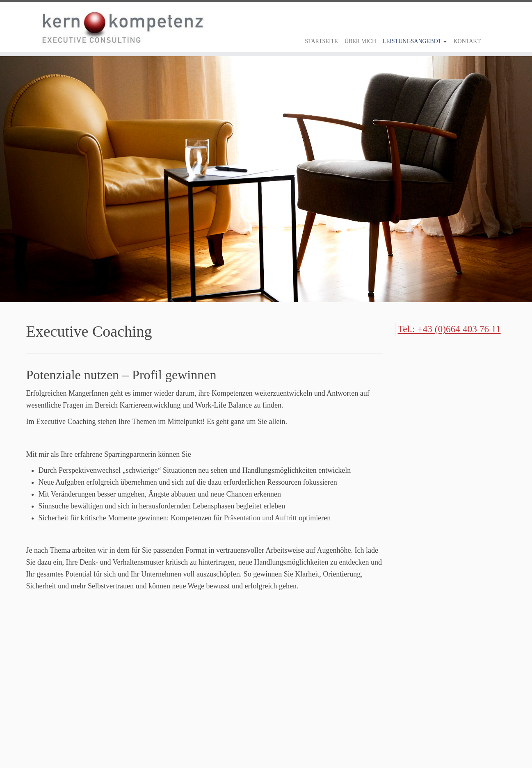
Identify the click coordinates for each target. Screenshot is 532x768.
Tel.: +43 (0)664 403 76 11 (449, 329)
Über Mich (360, 41)
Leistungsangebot (415, 41)
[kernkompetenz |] (41, 28)
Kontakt (467, 41)
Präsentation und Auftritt (260, 518)
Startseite (321, 41)
